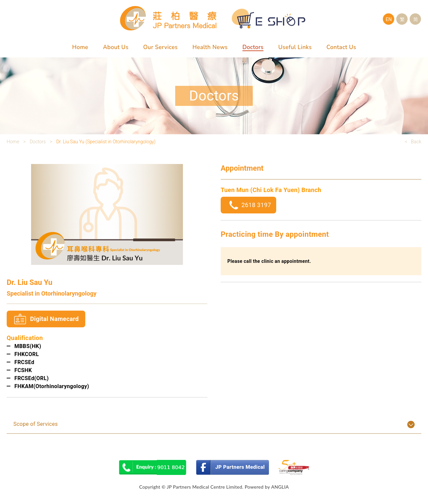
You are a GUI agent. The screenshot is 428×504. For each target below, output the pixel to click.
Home (80, 47)
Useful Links (295, 47)
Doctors (253, 47)
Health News (210, 47)
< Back (413, 142)
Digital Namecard (54, 319)
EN (389, 19)
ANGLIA (280, 487)
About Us (116, 47)
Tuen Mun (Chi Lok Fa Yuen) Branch (271, 190)
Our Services (160, 47)
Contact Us (341, 47)
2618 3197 (256, 205)
